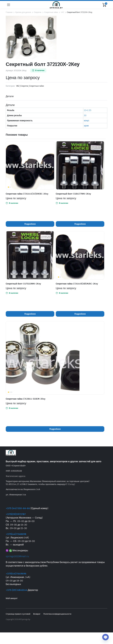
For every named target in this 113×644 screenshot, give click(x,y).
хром (86, 126)
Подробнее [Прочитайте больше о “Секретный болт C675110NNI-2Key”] (30, 314)
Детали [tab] (10, 96)
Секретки (38, 12)
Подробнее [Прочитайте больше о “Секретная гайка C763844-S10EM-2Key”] (55, 429)
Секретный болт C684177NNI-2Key (73, 194)
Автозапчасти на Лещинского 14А (23, 489)
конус (87, 121)
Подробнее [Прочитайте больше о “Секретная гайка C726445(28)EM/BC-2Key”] (80, 314)
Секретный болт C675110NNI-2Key (23, 284)
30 (85, 115)
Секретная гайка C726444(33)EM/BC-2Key (27, 194)
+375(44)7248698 (16, 534)
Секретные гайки (51, 12)
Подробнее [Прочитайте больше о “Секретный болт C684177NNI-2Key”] (80, 224)
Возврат (37, 614)
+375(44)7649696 (16, 574)
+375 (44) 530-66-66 (18, 508)
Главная (9, 12)
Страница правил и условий (18, 614)
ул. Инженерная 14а (16, 495)
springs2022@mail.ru (17, 556)
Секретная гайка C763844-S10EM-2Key (26, 399)
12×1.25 (88, 110)
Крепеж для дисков (23, 12)
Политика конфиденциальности (57, 614)
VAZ (62, 12)
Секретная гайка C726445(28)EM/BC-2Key (77, 284)
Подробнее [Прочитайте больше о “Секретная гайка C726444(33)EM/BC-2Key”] (30, 224)
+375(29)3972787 (16, 514)
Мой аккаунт (12, 598)
